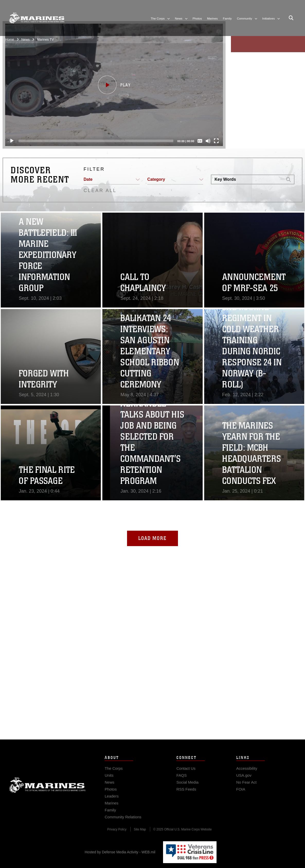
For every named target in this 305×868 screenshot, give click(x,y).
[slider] (94, 141)
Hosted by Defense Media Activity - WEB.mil (120, 852)
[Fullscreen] (214, 141)
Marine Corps (47, 793)
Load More (152, 538)
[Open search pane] (291, 18)
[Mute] (206, 141)
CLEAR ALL (100, 191)
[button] (112, 85)
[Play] (10, 141)
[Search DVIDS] (247, 179)
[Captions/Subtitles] (198, 141)
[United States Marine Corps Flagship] (37, 18)
